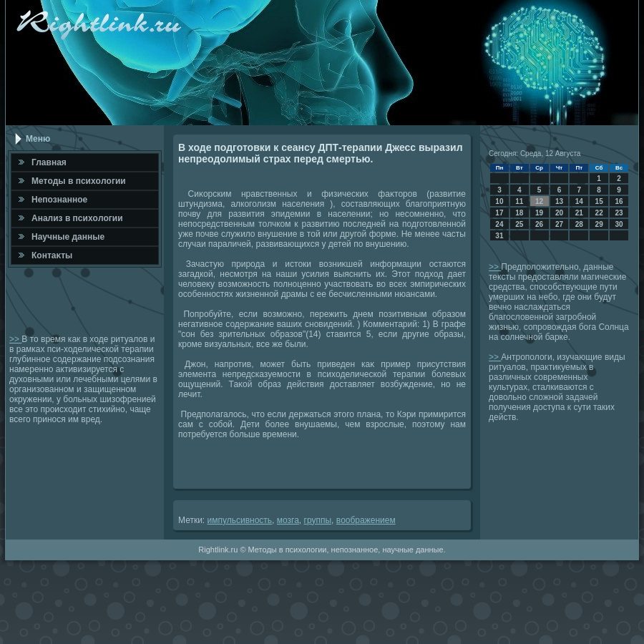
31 (499, 236)
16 (619, 201)
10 (499, 201)
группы (318, 520)
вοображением (366, 520)
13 (559, 201)
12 (539, 201)
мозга (288, 520)
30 (619, 224)
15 (599, 201)
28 (579, 224)
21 (579, 213)
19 (539, 213)
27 (559, 224)
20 (559, 213)
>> (15, 339)
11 (519, 201)
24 (499, 224)
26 (539, 224)
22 (599, 213)
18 (519, 213)
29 (599, 224)
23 (619, 213)
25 (519, 224)
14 (579, 201)
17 (499, 213)
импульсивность (240, 520)
